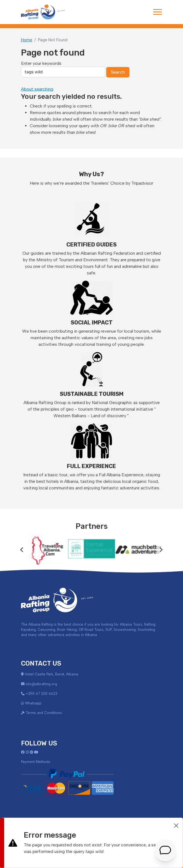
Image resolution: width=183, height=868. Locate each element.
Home (27, 40)
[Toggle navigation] (158, 12)
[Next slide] (161, 550)
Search (118, 72)
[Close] (176, 826)
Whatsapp (33, 703)
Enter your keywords (41, 63)
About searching (37, 89)
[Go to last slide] (22, 550)
